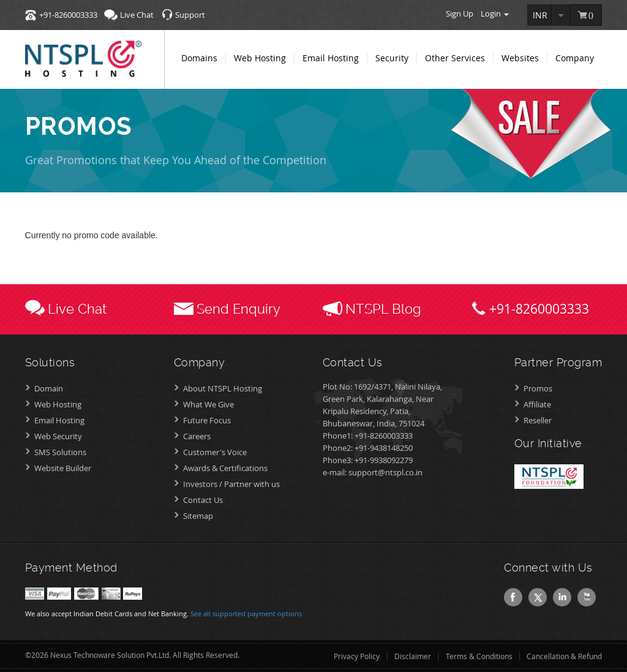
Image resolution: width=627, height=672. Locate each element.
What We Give (208, 404)
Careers (197, 436)
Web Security (58, 436)
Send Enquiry (238, 309)
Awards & (225, 468)
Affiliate (537, 404)
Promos (538, 388)
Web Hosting (58, 404)
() (592, 15)
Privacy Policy (357, 656)
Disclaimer (413, 656)
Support (190, 15)
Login (495, 13)
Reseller (538, 420)
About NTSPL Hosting (223, 388)
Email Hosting (59, 420)
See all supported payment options (246, 613)
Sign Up (460, 13)
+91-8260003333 (68, 15)
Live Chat (137, 15)
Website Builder (63, 468)
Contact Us (203, 500)
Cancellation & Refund (564, 656)
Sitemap (198, 516)
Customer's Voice (215, 452)
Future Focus (207, 420)
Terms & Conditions (479, 656)
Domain (49, 388)
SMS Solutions (60, 452)
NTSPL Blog (383, 309)
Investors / (231, 484)
